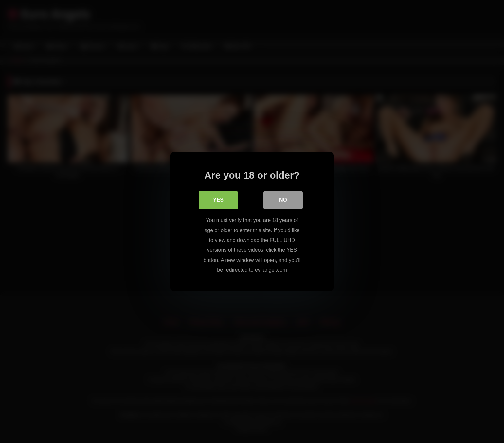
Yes (218, 200)
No (283, 200)
